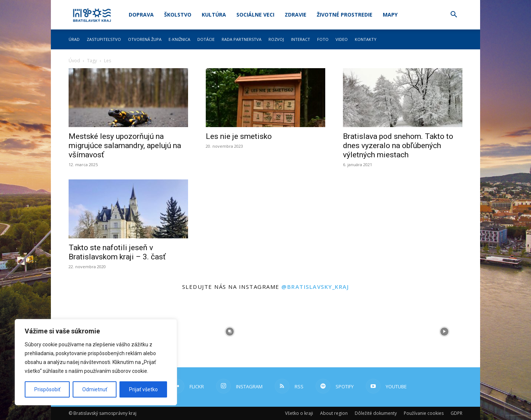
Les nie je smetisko (239, 136)
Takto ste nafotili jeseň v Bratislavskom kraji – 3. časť (117, 252)
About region (334, 413)
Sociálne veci (255, 15)
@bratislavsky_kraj (315, 287)
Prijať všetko (143, 389)
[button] (454, 15)
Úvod (74, 61)
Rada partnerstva (242, 39)
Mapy (390, 15)
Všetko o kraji (299, 413)
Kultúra (214, 15)
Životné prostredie (345, 15)
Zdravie (296, 15)
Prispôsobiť (47, 389)
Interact (301, 39)
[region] (96, 362)
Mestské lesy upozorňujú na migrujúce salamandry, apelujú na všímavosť (125, 146)
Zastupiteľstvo (104, 39)
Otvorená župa (145, 39)
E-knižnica (179, 39)
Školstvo (178, 15)
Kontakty (366, 39)
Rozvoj (276, 39)
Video (342, 39)
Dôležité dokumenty (376, 413)
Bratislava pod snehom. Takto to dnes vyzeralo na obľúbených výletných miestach (398, 146)
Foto (323, 39)
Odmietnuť (95, 389)
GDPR (457, 413)
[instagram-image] (230, 332)
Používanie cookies (424, 413)
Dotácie (206, 39)
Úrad (74, 39)
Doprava (141, 15)
